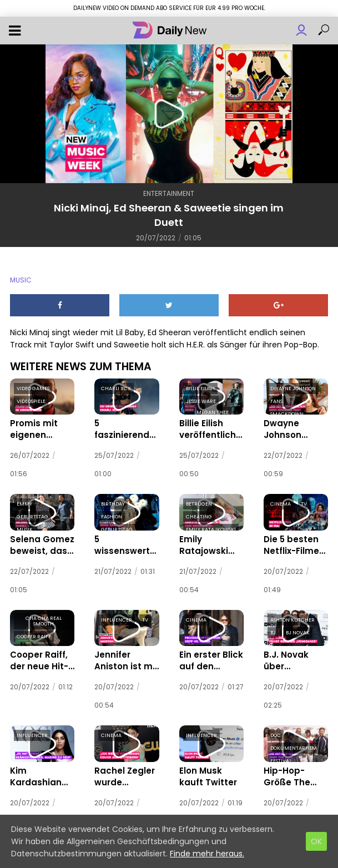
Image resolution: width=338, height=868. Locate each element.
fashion (112, 514)
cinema (281, 502)
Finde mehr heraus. (207, 854)
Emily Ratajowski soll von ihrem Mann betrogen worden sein (211, 542)
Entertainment (169, 193)
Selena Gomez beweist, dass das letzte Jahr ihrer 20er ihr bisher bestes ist (41, 542)
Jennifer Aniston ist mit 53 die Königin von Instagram (126, 655)
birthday (113, 502)
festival (281, 754)
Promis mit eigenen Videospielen (35, 428)
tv (304, 502)
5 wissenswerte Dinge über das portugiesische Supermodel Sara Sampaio (124, 542)
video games (33, 388)
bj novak (298, 628)
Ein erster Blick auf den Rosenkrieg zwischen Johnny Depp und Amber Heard (207, 655)
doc (276, 729)
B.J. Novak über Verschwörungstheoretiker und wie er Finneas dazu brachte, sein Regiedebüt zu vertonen (295, 655)
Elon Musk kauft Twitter (210, 769)
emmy (24, 502)
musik (25, 527)
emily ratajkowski (211, 527)
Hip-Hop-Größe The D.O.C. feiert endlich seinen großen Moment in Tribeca (295, 769)
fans (276, 401)
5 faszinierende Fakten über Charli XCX (124, 428)
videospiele (31, 401)
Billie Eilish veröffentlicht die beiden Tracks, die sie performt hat (206, 428)
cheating (199, 514)
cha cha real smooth (44, 617)
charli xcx (116, 388)
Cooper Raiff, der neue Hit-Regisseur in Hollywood (36, 655)
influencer (117, 615)
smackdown (287, 414)
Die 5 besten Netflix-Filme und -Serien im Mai (292, 542)
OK (316, 841)
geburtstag (32, 514)
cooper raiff (34, 632)
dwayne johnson (293, 388)
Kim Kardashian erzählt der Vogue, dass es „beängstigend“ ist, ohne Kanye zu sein (42, 769)
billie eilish (200, 388)
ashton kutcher (292, 615)
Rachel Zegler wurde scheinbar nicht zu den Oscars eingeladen (125, 769)
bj (273, 628)
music (21, 280)
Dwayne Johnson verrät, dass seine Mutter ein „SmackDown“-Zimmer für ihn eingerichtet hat (295, 428)
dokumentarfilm (294, 741)
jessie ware (201, 401)
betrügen (199, 502)
